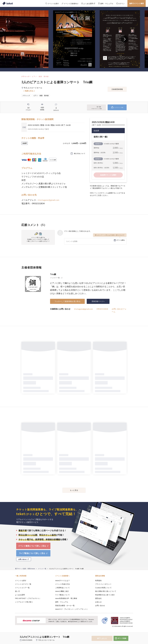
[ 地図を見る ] (29, 91)
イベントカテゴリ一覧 (23, 584)
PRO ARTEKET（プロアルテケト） (28, 598)
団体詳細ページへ (98, 301)
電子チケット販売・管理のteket (25, 569)
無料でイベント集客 (137, 3)
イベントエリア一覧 (22, 588)
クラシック (26, 76)
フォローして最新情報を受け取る (67, 301)
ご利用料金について (62, 588)
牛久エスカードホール (46, 640)
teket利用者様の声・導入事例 (66, 598)
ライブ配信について (62, 595)
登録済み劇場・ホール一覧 (65, 605)
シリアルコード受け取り (24, 602)
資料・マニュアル (62, 602)
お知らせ (98, 602)
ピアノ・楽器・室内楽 (40, 76)
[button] (11, 635)
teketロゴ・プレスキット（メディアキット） (72, 609)
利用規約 (98, 580)
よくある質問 (20, 595)
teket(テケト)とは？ (62, 580)
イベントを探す (21, 580)
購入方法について (80, 153)
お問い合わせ (100, 605)
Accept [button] (132, 632)
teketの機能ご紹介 (62, 591)
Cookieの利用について (103, 588)
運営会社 (98, 598)
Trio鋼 (53, 274)
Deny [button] (120, 633)
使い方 (17, 591)
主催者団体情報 (117, 89)
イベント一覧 (42, 569)
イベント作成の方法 (62, 584)
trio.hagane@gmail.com (49, 200)
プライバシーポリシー (103, 584)
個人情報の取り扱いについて (106, 591)
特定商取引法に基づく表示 (105, 595)
